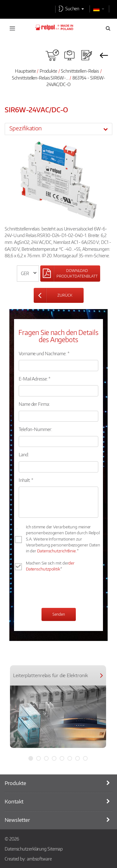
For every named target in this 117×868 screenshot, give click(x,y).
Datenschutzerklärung (26, 849)
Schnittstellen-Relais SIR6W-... (40, 78)
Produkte (48, 71)
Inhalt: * (26, 480)
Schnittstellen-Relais (80, 71)
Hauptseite (25, 71)
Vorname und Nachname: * (44, 353)
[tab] (58, 129)
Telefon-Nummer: (35, 429)
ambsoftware (39, 859)
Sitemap (55, 849)
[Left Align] (70, 274)
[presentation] (66, 591)
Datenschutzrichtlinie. (57, 551)
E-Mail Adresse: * (35, 379)
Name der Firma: (34, 404)
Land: (24, 454)
